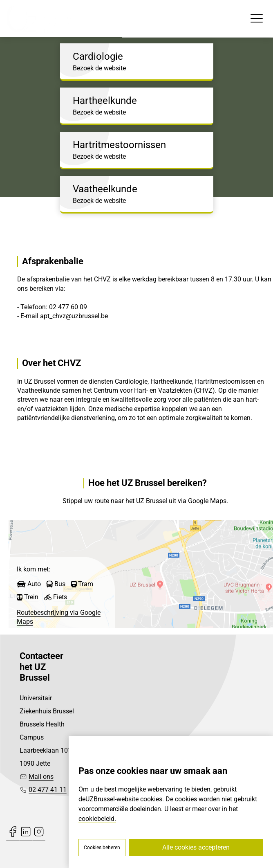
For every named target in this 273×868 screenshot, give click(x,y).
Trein (31, 597)
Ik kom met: (34, 569)
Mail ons (41, 777)
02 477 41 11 (48, 790)
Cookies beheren (102, 848)
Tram (86, 584)
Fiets (60, 597)
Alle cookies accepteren (196, 847)
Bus (60, 584)
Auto (34, 584)
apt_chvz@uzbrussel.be (74, 316)
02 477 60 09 (68, 307)
